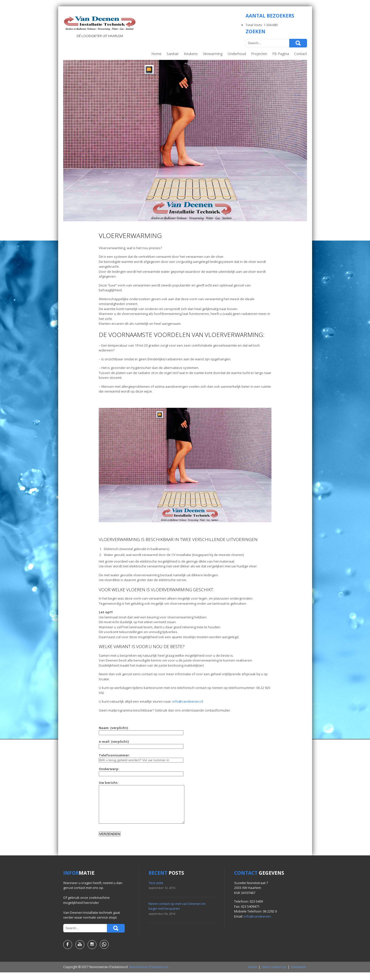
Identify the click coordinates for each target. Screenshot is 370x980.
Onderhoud (237, 54)
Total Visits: (255, 25)
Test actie (156, 890)
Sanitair (173, 54)
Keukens (191, 54)
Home (156, 54)
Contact (301, 54)
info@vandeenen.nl (188, 701)
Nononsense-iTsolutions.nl (148, 975)
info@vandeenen (257, 924)
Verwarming (213, 54)
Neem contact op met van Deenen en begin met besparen (177, 914)
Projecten (259, 54)
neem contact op (274, 975)
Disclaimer (299, 975)
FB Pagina (281, 54)
